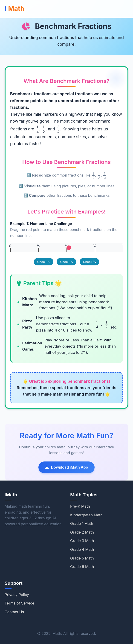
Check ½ (44, 262)
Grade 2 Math (82, 532)
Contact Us (14, 612)
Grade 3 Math (82, 541)
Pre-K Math (80, 506)
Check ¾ (90, 262)
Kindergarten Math (86, 515)
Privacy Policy (17, 595)
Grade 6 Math (82, 567)
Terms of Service (19, 603)
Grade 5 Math (82, 558)
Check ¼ (66, 262)
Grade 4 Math (82, 549)
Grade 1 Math (82, 523)
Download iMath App (67, 467)
